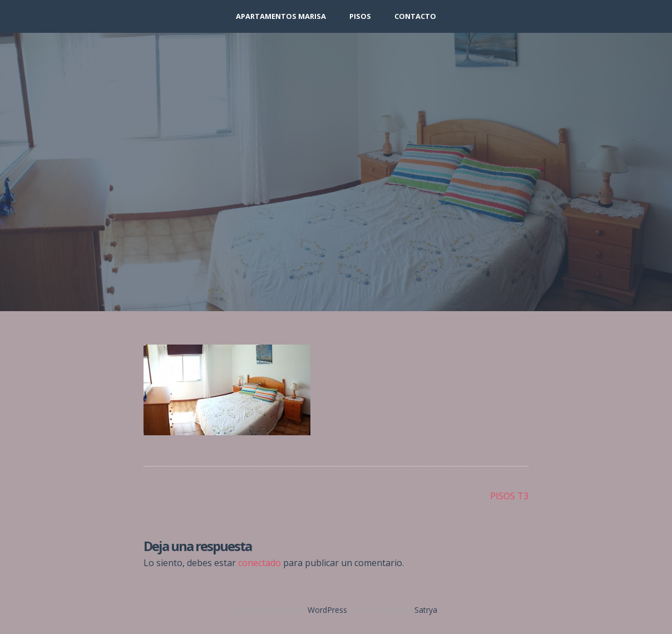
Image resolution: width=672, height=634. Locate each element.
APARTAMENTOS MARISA (281, 16)
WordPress (327, 610)
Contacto (415, 16)
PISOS (360, 16)
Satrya (426, 610)
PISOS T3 (509, 496)
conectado (260, 563)
